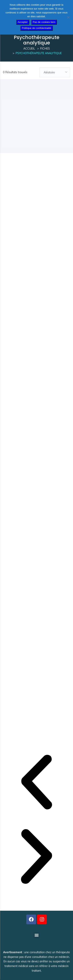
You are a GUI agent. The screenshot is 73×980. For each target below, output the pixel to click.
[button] (36, 783)
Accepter (23, 22)
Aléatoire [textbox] (49, 72)
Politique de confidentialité (36, 28)
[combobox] (55, 72)
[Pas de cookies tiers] (68, 17)
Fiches (45, 49)
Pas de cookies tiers (44, 22)
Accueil (29, 49)
